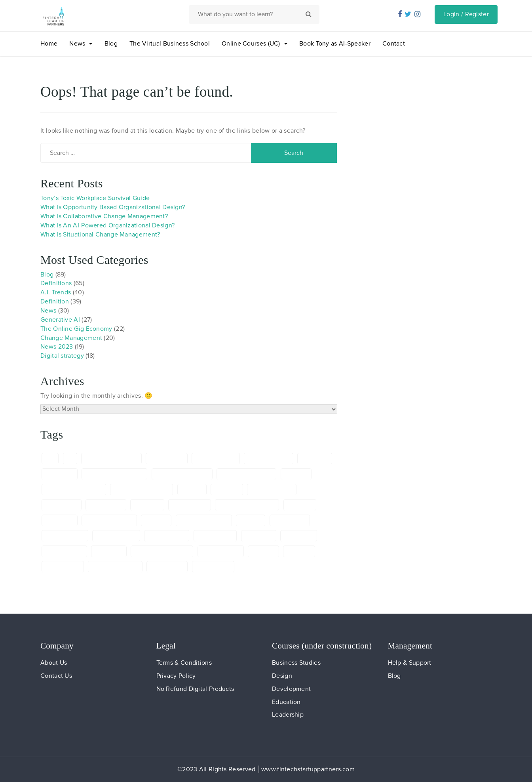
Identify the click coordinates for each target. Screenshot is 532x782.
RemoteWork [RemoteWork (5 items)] (63, 567)
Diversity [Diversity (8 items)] (300, 505)
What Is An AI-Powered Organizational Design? (107, 225)
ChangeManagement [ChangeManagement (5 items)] (142, 489)
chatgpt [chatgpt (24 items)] (192, 489)
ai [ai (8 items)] (70, 459)
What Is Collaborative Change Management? (104, 216)
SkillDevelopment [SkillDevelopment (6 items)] (115, 567)
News (77, 44)
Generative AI (60, 320)
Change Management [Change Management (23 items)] (74, 489)
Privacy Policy (176, 676)
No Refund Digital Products (195, 689)
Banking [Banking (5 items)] (296, 474)
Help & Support (410, 663)
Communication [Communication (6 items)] (272, 489)
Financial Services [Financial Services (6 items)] (204, 520)
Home (49, 44)
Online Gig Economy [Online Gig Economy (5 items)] (162, 551)
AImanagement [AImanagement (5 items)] (216, 459)
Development (291, 689)
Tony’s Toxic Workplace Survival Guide (95, 198)
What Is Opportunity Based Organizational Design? (113, 207)
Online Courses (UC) (251, 44)
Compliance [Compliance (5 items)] (62, 505)
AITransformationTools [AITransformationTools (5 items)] (114, 474)
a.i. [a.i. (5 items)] (50, 459)
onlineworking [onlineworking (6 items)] (221, 551)
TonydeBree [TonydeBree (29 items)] (167, 567)
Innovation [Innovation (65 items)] (299, 536)
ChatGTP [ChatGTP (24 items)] (227, 489)
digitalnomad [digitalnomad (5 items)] (190, 505)
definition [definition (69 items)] (147, 505)
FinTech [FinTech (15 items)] (251, 520)
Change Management (71, 338)
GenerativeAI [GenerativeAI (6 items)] (215, 536)
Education (286, 702)
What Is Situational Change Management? (100, 235)
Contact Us (56, 676)
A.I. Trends (56, 292)
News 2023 (57, 347)
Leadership (288, 715)
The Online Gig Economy (76, 329)
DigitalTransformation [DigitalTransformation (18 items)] (247, 505)
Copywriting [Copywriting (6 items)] (106, 505)
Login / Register (466, 14)
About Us (54, 663)
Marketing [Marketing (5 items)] (109, 551)
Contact (394, 44)
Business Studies (296, 663)
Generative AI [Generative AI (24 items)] (167, 536)
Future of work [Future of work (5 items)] (116, 536)
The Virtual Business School (170, 44)
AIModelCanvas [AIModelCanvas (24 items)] (269, 459)
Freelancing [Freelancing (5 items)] (290, 520)
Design (282, 676)
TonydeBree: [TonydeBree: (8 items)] (213, 567)
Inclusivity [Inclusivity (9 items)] (259, 536)
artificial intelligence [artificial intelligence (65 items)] (182, 474)
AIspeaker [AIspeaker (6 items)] (60, 474)
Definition (55, 301)
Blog (111, 44)
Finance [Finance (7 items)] (156, 520)
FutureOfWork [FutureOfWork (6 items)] (65, 536)
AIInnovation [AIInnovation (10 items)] (167, 459)
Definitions (56, 283)
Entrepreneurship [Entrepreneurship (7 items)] (109, 520)
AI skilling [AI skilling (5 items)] (314, 459)
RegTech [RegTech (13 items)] (299, 551)
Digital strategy (62, 356)
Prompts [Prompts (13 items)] (263, 551)
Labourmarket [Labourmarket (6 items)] (64, 551)
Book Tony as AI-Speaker (335, 44)
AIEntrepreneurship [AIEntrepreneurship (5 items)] (111, 459)
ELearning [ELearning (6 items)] (60, 520)
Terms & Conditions (184, 663)
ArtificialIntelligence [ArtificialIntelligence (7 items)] (247, 474)
